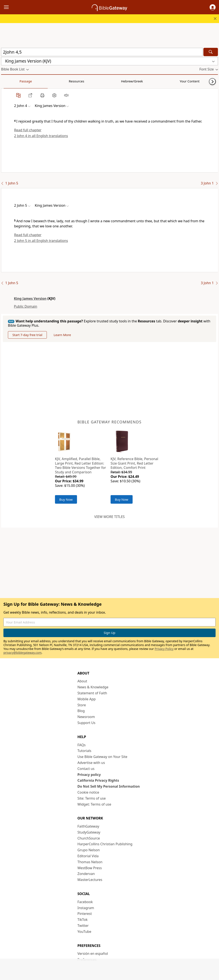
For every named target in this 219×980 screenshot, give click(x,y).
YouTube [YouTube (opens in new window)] (84, 932)
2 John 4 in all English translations (41, 136)
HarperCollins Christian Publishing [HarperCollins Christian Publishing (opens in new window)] (105, 844)
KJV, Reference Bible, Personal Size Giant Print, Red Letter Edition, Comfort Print (134, 463)
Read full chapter (28, 130)
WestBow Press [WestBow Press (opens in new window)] (90, 868)
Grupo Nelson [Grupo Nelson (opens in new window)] (89, 850)
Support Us (86, 723)
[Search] (211, 52)
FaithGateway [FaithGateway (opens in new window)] (88, 826)
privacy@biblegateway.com (22, 653)
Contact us (86, 769)
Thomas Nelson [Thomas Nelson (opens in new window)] (90, 862)
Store (82, 705)
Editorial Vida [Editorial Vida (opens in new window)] (88, 856)
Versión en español (93, 954)
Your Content (85, 81)
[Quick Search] (102, 52)
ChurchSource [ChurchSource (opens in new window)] (89, 838)
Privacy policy (89, 775)
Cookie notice (88, 792)
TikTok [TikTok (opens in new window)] (83, 920)
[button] (213, 7)
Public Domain (26, 306)
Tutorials (84, 751)
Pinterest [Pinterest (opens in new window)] (85, 914)
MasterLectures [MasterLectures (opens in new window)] (90, 880)
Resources (31, 81)
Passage (11, 81)
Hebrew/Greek (57, 81)
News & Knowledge (93, 687)
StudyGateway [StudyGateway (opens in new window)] (89, 832)
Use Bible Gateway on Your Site (102, 757)
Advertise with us (91, 763)
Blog (81, 711)
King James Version (30, 298)
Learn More (62, 335)
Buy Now (66, 499)
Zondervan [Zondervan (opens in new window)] (86, 874)
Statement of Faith (92, 693)
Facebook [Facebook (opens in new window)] (85, 902)
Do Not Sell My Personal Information (109, 786)
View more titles (109, 517)
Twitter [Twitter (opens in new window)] (83, 926)
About (82, 681)
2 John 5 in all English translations (41, 241)
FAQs (81, 745)
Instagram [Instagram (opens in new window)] (86, 908)
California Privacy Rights (98, 780)
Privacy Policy (164, 649)
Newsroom (86, 717)
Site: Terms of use (92, 798)
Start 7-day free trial (27, 335)
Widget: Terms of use (94, 804)
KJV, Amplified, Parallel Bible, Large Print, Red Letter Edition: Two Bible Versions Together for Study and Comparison (80, 465)
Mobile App (87, 699)
